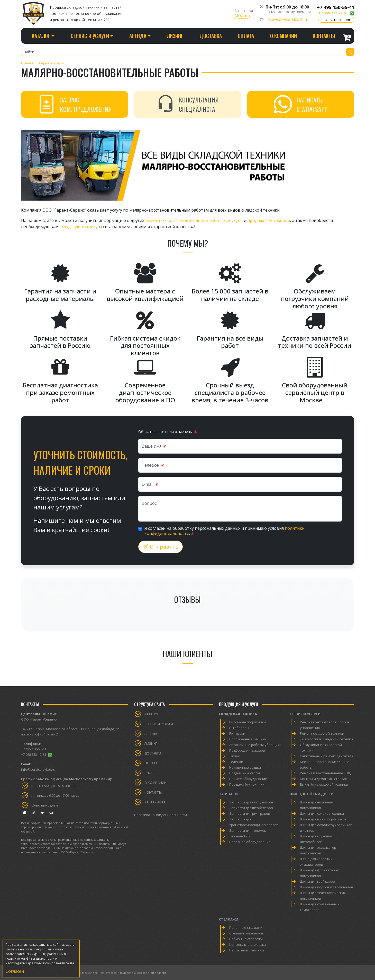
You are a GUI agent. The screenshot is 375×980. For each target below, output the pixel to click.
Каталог (152, 714)
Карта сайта (155, 802)
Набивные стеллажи (246, 939)
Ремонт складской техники (322, 733)
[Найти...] (188, 52)
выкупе (235, 220)
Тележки (236, 762)
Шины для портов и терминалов (327, 887)
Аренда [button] (138, 36)
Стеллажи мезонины (246, 933)
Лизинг (175, 36)
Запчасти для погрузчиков (251, 802)
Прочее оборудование (248, 779)
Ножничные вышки (245, 767)
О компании (283, 36)
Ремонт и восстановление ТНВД (326, 773)
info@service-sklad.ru (286, 19)
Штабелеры (239, 728)
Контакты (324, 36)
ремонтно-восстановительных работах (185, 220)
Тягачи (235, 756)
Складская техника (238, 714)
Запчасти (228, 794)
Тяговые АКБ (240, 836)
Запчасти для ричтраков (250, 813)
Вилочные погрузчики (248, 722)
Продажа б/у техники (247, 784)
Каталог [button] (41, 36)
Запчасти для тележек (248, 830)
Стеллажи (229, 919)
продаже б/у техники (269, 220)
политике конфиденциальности (30, 959)
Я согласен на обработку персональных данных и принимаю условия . (225, 531)
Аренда (151, 734)
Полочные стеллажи (246, 927)
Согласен (15, 971)
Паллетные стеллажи (247, 950)
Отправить (161, 547)
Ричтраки (237, 733)
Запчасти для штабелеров (251, 808)
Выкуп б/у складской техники (324, 784)
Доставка (211, 36)
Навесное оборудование (250, 842)
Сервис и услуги (159, 724)
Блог (149, 773)
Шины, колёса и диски (312, 794)
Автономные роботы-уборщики (255, 745)
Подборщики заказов (247, 750)
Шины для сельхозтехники (322, 813)
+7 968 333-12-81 (333, 13)
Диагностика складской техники (326, 739)
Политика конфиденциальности (161, 815)
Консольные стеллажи (248, 944)
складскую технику (79, 227)
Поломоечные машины (248, 739)
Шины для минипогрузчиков (323, 819)
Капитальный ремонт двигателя (327, 756)
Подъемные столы (245, 773)
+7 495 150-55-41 (336, 7)
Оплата (246, 36)
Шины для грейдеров (317, 881)
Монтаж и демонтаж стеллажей (326, 779)
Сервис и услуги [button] (90, 36)
